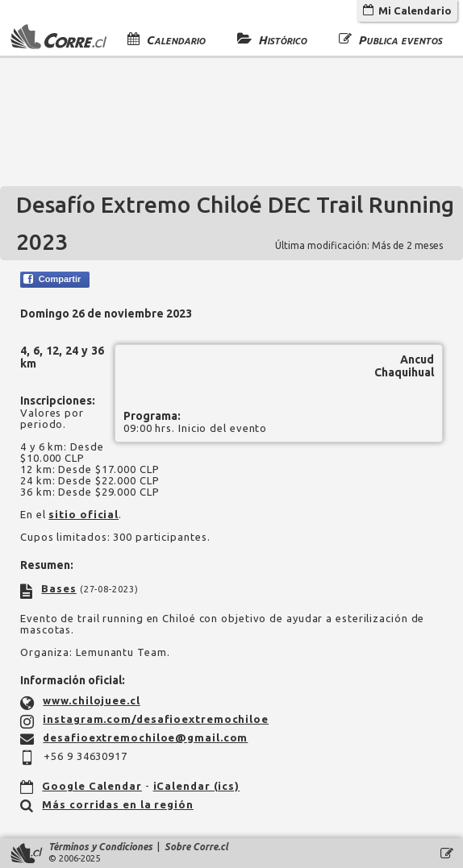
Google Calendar (92, 786)
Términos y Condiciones (100, 847)
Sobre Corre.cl (196, 847)
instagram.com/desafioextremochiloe (156, 719)
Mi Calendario (407, 10)
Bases (59, 588)
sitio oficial (83, 514)
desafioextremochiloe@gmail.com (145, 737)
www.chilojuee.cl (91, 700)
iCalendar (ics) (197, 786)
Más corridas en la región (118, 804)
